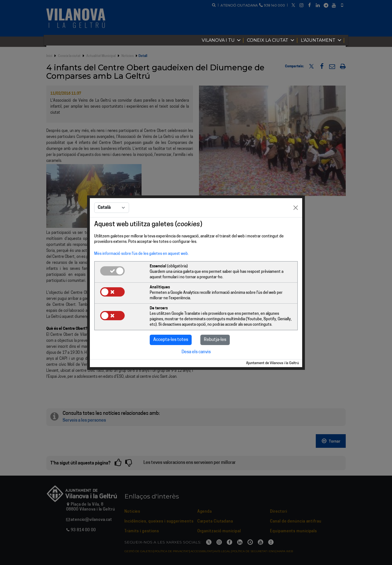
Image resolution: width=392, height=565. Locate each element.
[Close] (296, 208)
